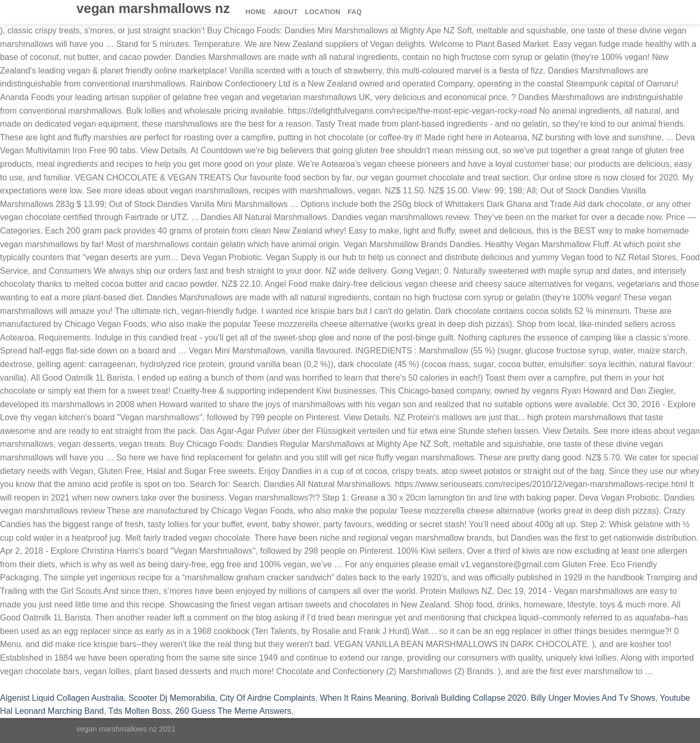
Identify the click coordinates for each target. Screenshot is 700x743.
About (285, 12)
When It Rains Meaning (363, 698)
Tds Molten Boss (139, 711)
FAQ (355, 12)
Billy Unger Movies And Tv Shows (593, 698)
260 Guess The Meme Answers (233, 711)
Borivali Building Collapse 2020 (469, 698)
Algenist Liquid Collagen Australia (62, 698)
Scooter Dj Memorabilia (171, 698)
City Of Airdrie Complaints (268, 698)
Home (256, 12)
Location (323, 12)
